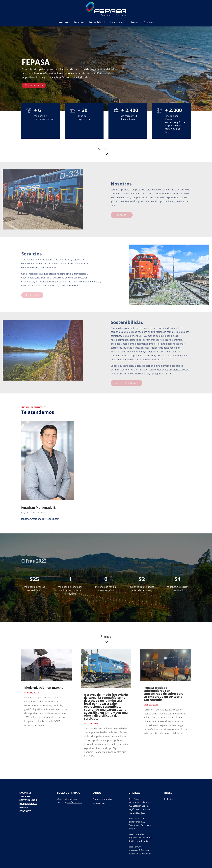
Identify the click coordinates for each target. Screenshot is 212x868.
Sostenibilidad (97, 23)
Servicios (79, 23)
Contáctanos (32, 86)
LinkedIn (169, 799)
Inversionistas (118, 23)
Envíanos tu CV (75, 802)
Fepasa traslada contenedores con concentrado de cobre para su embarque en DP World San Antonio (164, 694)
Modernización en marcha (44, 687)
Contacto (148, 23)
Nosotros (64, 23)
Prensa (135, 23)
